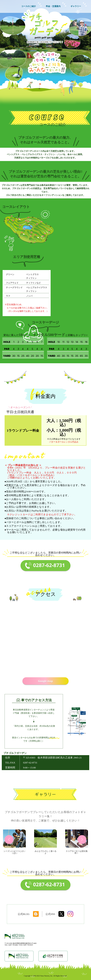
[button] (9, 839)
